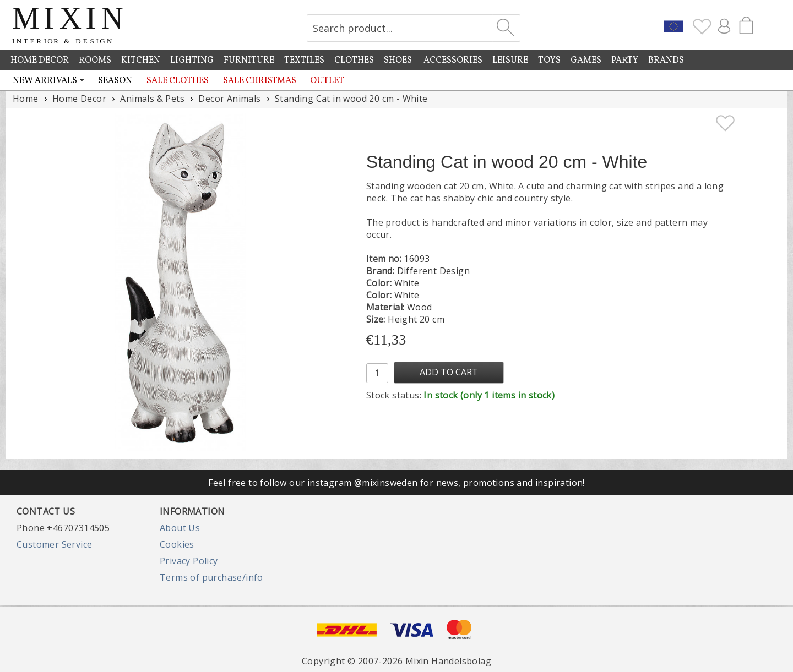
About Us (180, 528)
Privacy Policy (189, 561)
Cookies (177, 544)
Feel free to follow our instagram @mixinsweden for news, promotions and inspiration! (397, 483)
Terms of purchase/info (211, 577)
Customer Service (54, 544)
